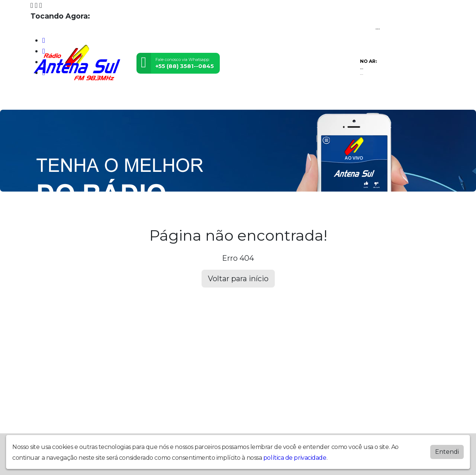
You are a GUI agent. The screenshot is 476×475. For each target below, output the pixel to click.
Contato (213, 99)
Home (42, 99)
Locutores (143, 99)
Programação (76, 99)
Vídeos (112, 99)
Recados (243, 99)
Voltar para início (238, 279)
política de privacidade (295, 458)
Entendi (447, 452)
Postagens (180, 99)
